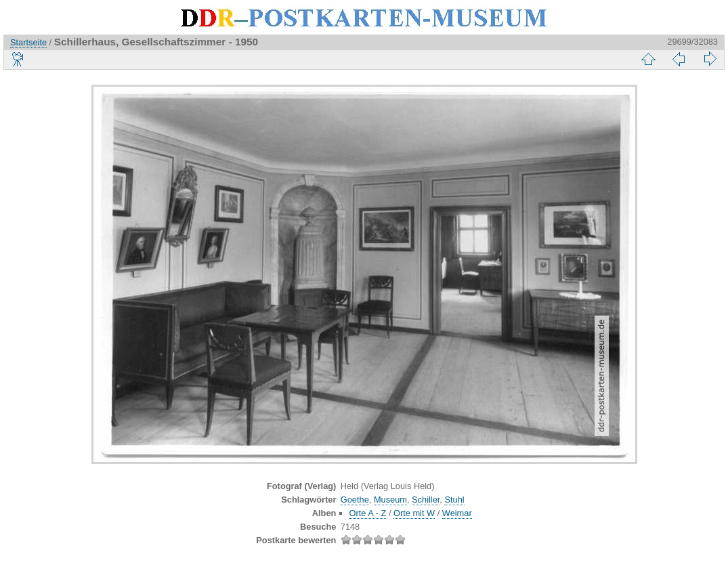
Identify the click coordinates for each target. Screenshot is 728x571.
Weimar (457, 513)
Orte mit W (414, 513)
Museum (390, 500)
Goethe (355, 500)
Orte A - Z (368, 513)
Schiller (426, 500)
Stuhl (454, 500)
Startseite (28, 42)
